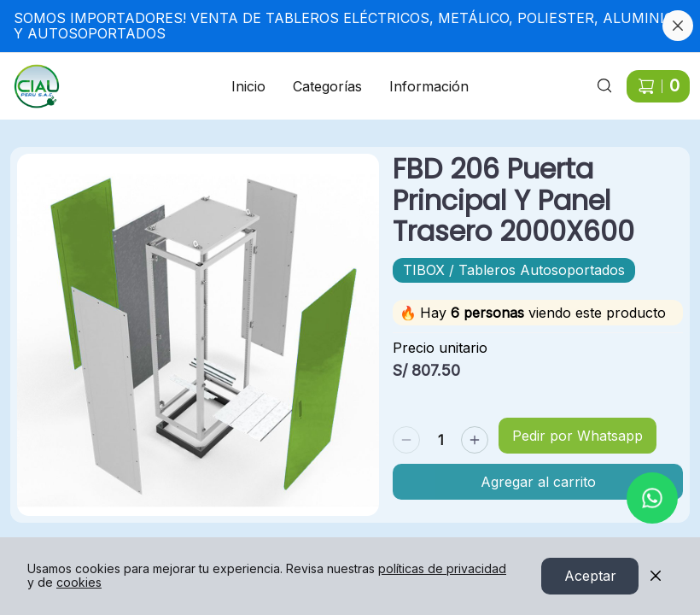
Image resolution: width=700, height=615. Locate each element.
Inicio (248, 86)
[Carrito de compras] (658, 86)
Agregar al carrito (538, 482)
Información (429, 86)
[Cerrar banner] (678, 26)
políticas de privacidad (442, 569)
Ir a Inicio (27, 76)
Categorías (327, 86)
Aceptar (590, 577)
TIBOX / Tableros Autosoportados (514, 270)
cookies (79, 583)
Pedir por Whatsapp (577, 436)
